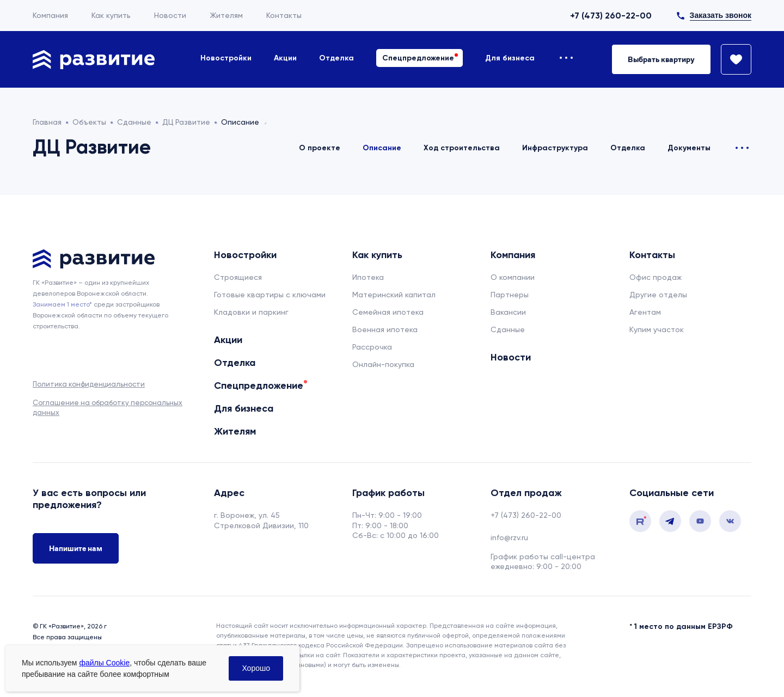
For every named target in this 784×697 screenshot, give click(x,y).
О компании (513, 277)
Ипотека (368, 277)
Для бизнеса (510, 58)
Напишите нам (76, 548)
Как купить (111, 15)
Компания (50, 15)
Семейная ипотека (388, 312)
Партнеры (510, 295)
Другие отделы (658, 295)
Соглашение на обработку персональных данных (108, 408)
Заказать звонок (721, 15)
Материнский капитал (394, 295)
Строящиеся (238, 277)
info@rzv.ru (509, 537)
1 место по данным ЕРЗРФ (684, 626)
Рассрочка (372, 347)
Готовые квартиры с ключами (270, 295)
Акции (285, 58)
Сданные (508, 329)
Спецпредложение (418, 58)
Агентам (645, 312)
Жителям (226, 15)
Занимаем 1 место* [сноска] (62, 304)
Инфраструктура (555, 148)
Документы (689, 148)
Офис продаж (656, 277)
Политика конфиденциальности (89, 384)
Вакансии (508, 312)
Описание (382, 148)
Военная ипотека (385, 329)
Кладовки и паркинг (251, 312)
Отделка (336, 58)
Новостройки (226, 58)
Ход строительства (462, 148)
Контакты (284, 15)
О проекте (320, 148)
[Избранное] (731, 59)
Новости (170, 15)
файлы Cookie (104, 663)
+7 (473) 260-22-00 (611, 16)
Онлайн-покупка (383, 364)
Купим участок (657, 329)
